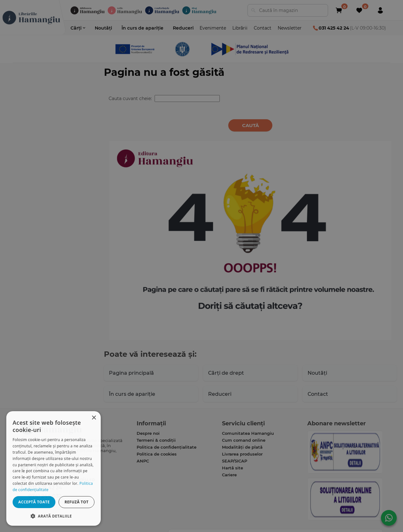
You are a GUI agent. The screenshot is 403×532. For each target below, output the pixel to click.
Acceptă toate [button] (34, 502)
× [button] (94, 418)
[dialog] (54, 468)
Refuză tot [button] (77, 502)
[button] (54, 516)
